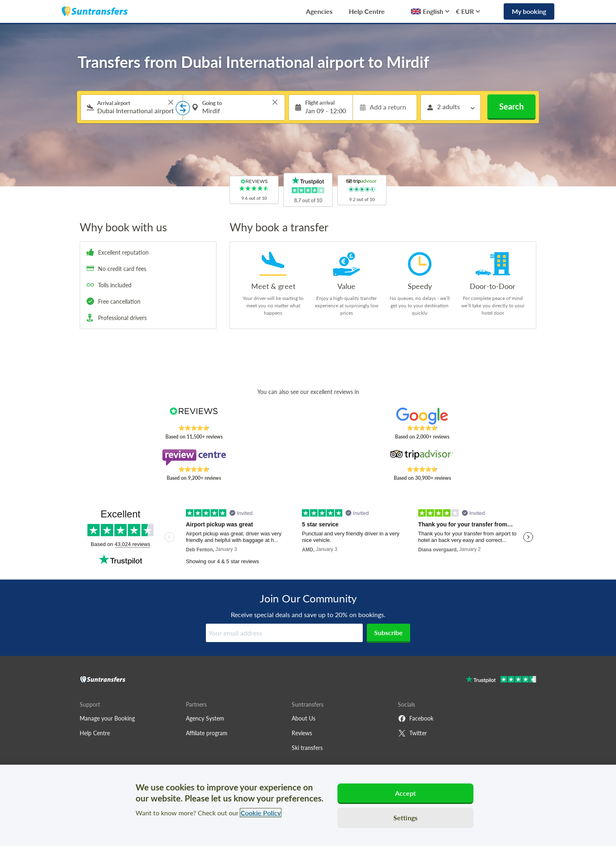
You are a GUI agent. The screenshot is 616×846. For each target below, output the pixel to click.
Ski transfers (307, 748)
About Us (304, 718)
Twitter (412, 733)
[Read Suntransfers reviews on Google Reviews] (422, 416)
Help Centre (367, 11)
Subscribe (388, 632)
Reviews (302, 733)
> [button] (171, 102)
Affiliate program (207, 733)
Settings (405, 818)
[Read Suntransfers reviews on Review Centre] (194, 457)
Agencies (319, 11)
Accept (406, 793)
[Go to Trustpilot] (501, 680)
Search (511, 106)
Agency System (205, 718)
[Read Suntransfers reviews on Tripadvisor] (422, 457)
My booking (529, 11)
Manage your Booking (107, 718)
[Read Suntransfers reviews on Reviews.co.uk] (194, 416)
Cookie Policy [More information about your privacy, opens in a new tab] (261, 813)
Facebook (416, 718)
